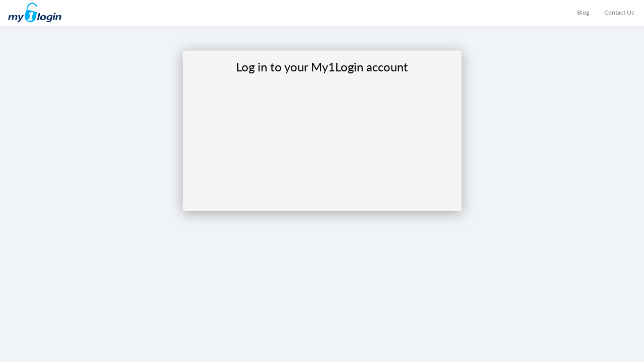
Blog (583, 12)
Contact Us (619, 12)
